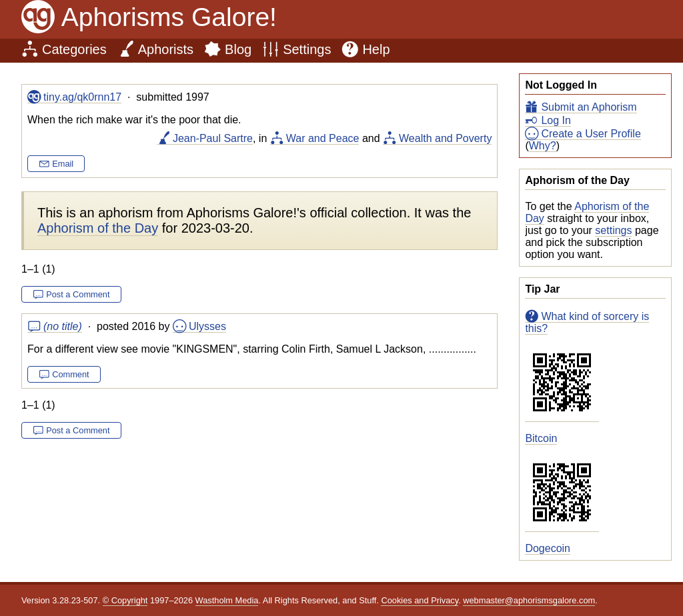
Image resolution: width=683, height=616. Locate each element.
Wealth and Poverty (445, 138)
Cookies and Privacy (420, 600)
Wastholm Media (227, 600)
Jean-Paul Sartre (213, 138)
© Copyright (125, 600)
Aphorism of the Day (98, 228)
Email (63, 164)
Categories (74, 49)
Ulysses (207, 326)
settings (613, 230)
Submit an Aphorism (589, 107)
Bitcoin (541, 438)
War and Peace (323, 138)
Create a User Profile (591, 134)
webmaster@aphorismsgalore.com (529, 600)
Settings (307, 49)
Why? (543, 146)
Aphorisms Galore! (169, 17)
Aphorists (166, 49)
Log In (556, 120)
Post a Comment (78, 294)
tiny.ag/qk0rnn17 (82, 97)
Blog (238, 49)
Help (376, 49)
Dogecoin (548, 548)
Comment (70, 374)
